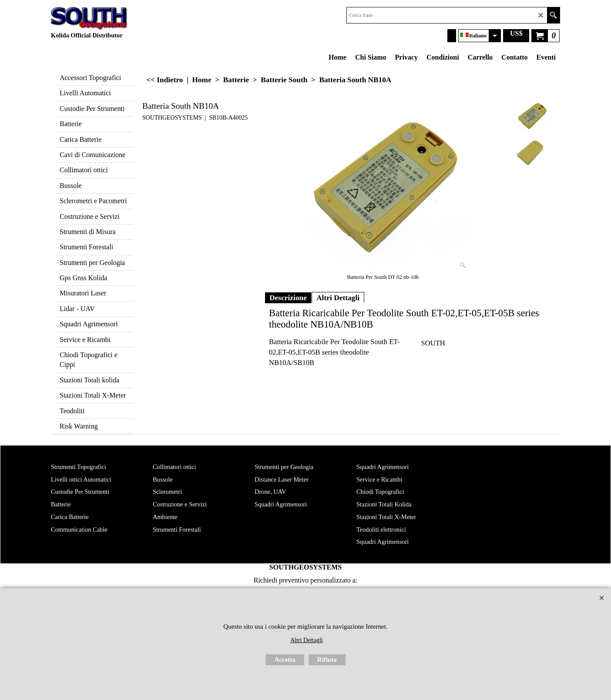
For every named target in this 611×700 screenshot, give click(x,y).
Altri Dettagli (338, 298)
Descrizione (288, 298)
